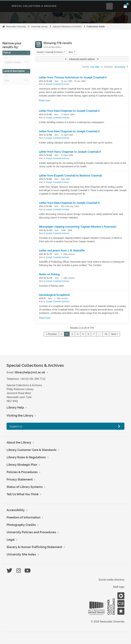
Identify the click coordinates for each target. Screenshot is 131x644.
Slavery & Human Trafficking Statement (34, 547)
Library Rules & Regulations (26, 457)
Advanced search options (82, 59)
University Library (39, 27)
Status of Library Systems (25, 487)
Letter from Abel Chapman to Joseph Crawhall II (69, 111)
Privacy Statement (20, 479)
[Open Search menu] (109, 6)
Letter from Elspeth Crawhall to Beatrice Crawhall (71, 176)
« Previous (51, 334)
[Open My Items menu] (125, 6)
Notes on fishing (49, 274)
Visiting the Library (20, 416)
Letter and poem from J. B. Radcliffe (62, 251)
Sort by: (86, 67)
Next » (114, 334)
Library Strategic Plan (22, 465)
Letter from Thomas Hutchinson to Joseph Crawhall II (73, 77)
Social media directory (112, 580)
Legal (11, 540)
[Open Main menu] (117, 6)
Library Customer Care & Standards (32, 450)
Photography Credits (21, 525)
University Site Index (21, 554)
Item (7, 81)
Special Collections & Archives (34, 6)
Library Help (15, 407)
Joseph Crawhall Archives (18, 63)
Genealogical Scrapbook (54, 295)
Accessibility (16, 510)
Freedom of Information (23, 517)
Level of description (14, 71)
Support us (16, 426)
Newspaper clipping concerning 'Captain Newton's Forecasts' (78, 227)
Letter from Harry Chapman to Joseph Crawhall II (70, 152)
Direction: (109, 67)
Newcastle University (16, 27)
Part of (7, 53)
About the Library (19, 442)
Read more (45, 100)
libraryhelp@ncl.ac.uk (30, 372)
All (6, 59)
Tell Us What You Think (23, 494)
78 (106, 334)
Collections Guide (96, 27)
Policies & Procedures (22, 472)
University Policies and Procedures (31, 532)
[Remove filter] (64, 52)
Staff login (119, 587)
